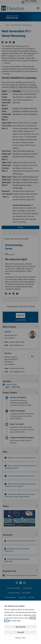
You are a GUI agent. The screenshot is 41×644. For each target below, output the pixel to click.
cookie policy (16, 621)
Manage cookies (21, 638)
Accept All (20, 632)
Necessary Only (20, 627)
